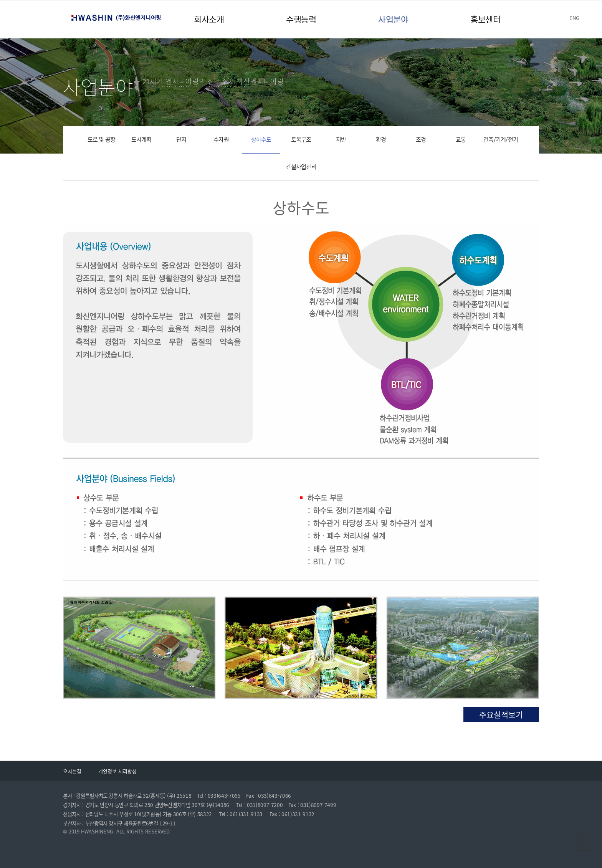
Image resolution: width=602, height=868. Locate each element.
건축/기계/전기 (501, 139)
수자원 (221, 139)
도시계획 (141, 139)
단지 (181, 139)
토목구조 (301, 139)
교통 (461, 139)
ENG (574, 18)
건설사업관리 (301, 167)
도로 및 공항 (102, 139)
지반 (341, 139)
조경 (421, 139)
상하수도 (261, 139)
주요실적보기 (501, 715)
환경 (381, 139)
